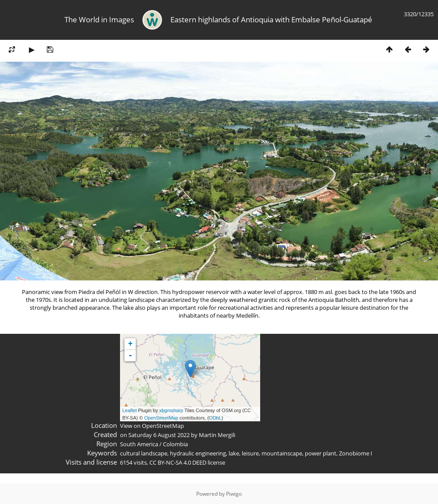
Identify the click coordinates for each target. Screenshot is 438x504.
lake (234, 453)
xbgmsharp (171, 410)
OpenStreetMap (161, 418)
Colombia (175, 444)
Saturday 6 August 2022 (159, 435)
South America (139, 444)
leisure (250, 453)
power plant (321, 453)
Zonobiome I (356, 453)
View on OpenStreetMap (152, 426)
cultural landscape (144, 453)
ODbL (215, 418)
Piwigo (234, 494)
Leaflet (129, 410)
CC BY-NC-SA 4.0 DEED (178, 462)
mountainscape (282, 453)
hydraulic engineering (198, 453)
